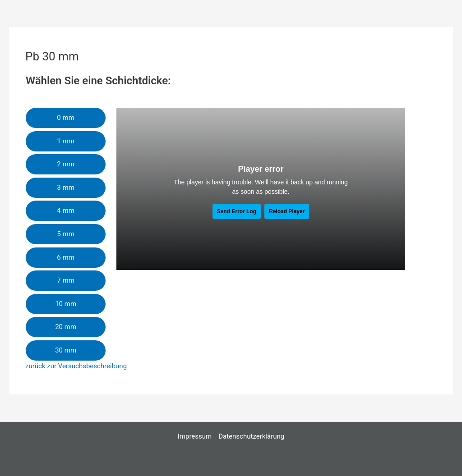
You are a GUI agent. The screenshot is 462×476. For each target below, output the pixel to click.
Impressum (195, 436)
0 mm (65, 118)
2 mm (65, 164)
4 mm (65, 211)
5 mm (65, 234)
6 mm (65, 257)
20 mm (66, 327)
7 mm (65, 280)
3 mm (65, 188)
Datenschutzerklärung (251, 436)
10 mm (66, 304)
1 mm (65, 141)
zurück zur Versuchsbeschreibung (76, 366)
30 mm (66, 350)
